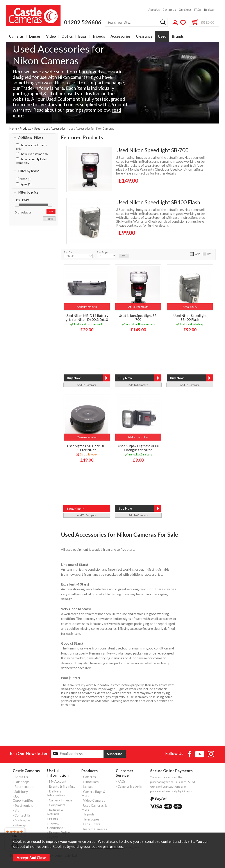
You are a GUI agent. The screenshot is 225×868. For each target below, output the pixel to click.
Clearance (144, 36)
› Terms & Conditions (55, 826)
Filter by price (28, 192)
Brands (178, 36)
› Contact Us (22, 815)
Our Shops (185, 10)
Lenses (35, 36)
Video (51, 36)
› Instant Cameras (94, 829)
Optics (67, 36)
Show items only (31, 147)
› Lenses (87, 787)
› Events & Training (61, 786)
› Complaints (56, 805)
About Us (154, 10)
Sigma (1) (24, 184)
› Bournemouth (24, 787)
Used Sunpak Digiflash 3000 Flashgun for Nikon (138, 448)
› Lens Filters (91, 824)
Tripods (99, 36)
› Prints (53, 819)
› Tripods (88, 814)
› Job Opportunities (23, 798)
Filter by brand (29, 171)
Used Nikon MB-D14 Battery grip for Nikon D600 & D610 (87, 318)
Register (209, 10)
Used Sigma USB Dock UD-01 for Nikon (87, 448)
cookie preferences (107, 847)
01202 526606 (83, 22)
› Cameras (89, 777)
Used (162, 36)
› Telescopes (90, 819)
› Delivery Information (56, 793)
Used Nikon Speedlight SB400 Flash (158, 202)
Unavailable (76, 509)
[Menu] (22, 830)
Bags (82, 36)
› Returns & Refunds (55, 812)
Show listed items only (32, 161)
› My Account (57, 781)
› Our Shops (21, 782)
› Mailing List (22, 820)
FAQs (198, 10)
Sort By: (78, 254)
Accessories (121, 36)
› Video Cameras (93, 800)
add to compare (87, 385)
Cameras (16, 36)
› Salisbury (20, 792)
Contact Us (169, 10)
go (51, 211)
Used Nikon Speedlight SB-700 (152, 150)
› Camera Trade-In (129, 786)
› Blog (17, 810)
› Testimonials (23, 805)
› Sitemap (19, 825)
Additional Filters (31, 137)
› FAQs (121, 781)
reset (49, 219)
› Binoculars (90, 782)
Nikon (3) (24, 179)
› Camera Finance (60, 800)
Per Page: (106, 254)
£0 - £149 (22, 200)
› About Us (20, 777)
